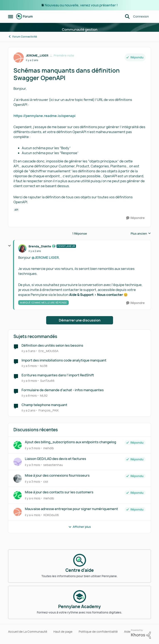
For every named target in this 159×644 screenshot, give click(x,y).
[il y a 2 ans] (28, 410)
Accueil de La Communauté (28, 632)
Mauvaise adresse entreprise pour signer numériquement (71, 509)
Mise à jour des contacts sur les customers (59, 492)
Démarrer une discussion (80, 320)
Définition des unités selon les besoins (52, 346)
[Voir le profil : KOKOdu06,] (18, 512)
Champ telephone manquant (44, 405)
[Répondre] (135, 218)
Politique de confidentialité (98, 632)
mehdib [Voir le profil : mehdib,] (49, 448)
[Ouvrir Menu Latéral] (11, 17)
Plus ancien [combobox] (141, 234)
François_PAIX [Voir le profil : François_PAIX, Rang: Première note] (49, 410)
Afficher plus (80, 527)
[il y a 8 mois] (29, 395)
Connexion (141, 16)
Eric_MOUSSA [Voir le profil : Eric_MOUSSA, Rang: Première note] (48, 351)
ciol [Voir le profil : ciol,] (46, 482)
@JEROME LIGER (45, 258)
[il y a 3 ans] (28, 351)
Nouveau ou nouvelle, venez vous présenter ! (81, 5)
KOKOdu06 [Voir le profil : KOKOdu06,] (51, 515)
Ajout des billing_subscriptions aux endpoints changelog (70, 442)
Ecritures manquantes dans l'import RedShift (58, 375)
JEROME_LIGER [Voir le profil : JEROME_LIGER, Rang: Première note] (37, 55)
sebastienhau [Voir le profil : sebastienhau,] (53, 465)
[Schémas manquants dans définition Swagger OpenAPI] (35, 251)
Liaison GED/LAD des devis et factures (55, 459)
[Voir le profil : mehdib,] (18, 445)
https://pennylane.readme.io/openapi (45, 116)
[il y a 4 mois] (33, 498)
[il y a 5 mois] (29, 366)
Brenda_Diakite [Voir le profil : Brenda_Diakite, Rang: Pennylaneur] (40, 246)
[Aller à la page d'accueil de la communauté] (24, 17)
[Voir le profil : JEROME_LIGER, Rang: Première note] (19, 58)
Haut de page (63, 632)
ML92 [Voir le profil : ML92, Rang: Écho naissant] (44, 395)
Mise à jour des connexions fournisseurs (57, 476)
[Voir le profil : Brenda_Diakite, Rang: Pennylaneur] (22, 248)
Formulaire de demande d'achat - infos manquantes (63, 390)
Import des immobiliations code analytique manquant (64, 360)
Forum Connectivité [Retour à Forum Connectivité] (22, 37)
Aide (127, 632)
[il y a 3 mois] (33, 448)
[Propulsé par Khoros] (141, 634)
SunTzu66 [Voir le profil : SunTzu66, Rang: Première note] (47, 381)
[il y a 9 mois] (29, 381)
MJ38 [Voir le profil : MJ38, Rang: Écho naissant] (44, 366)
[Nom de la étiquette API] (16, 210)
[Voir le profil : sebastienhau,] (18, 462)
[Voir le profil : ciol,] (18, 479)
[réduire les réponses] (10, 246)
